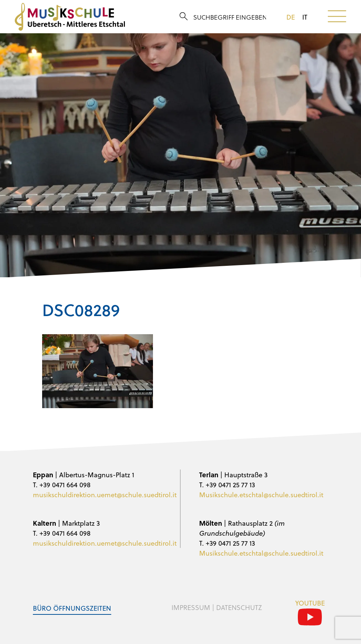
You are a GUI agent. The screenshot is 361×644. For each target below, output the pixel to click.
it (305, 17)
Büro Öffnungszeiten (72, 608)
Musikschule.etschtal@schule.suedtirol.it (261, 494)
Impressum (191, 607)
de (291, 17)
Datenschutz (239, 607)
